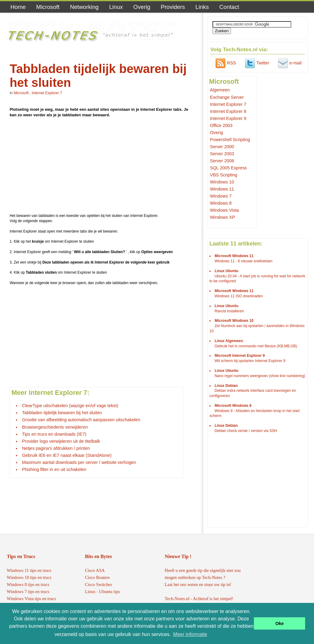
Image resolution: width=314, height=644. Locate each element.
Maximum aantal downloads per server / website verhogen (79, 462)
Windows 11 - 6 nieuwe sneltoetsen (244, 261)
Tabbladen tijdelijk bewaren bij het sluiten (62, 413)
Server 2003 (222, 154)
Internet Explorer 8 (228, 111)
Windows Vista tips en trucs (31, 599)
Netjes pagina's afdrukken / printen (56, 448)
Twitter (256, 63)
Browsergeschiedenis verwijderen (55, 427)
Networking (84, 7)
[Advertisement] (101, 166)
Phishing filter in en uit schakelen (54, 469)
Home (18, 7)
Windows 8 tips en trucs (28, 584)
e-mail (289, 63)
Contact (229, 7)
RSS (225, 63)
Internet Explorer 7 (47, 93)
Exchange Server (227, 97)
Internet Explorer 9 (228, 118)
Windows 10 (222, 182)
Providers (173, 7)
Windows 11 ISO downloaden (239, 296)
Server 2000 (222, 147)
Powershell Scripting (230, 140)
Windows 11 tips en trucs (29, 570)
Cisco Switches (98, 584)
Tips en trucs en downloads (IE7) (54, 434)
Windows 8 (221, 203)
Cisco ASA (95, 570)
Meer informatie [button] (190, 634)
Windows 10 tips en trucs (29, 577)
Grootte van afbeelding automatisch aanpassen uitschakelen (81, 420)
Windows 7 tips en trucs (28, 592)
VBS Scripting (224, 175)
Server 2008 (222, 161)
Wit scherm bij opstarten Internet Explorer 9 (250, 361)
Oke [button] (280, 623)
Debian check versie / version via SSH (246, 431)
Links (202, 7)
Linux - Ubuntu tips (102, 592)
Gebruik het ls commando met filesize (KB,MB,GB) (256, 346)
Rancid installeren (229, 311)
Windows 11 (222, 189)
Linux (116, 7)
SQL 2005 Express (228, 168)
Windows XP (223, 217)
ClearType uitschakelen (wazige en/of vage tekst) (70, 406)
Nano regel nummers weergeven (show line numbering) (260, 376)
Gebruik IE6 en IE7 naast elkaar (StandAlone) (67, 455)
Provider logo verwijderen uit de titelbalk (61, 441)
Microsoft (48, 7)
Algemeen (220, 90)
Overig (142, 7)
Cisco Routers (97, 577)
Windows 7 (221, 196)
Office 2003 (221, 125)
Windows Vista (224, 210)
